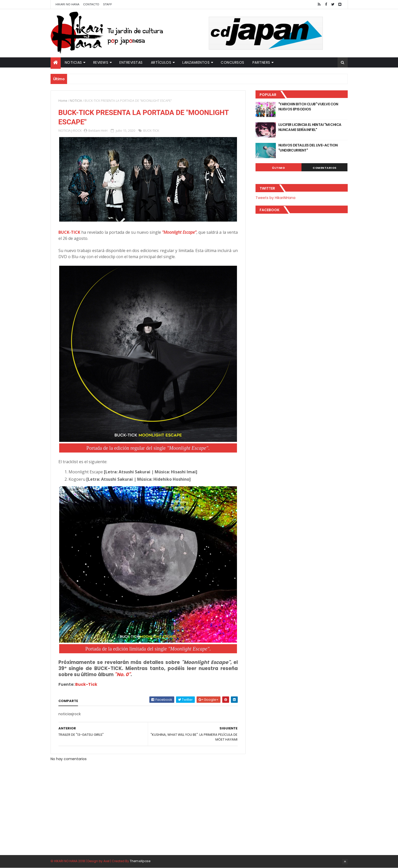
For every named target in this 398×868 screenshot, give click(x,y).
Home (63, 101)
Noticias (73, 62)
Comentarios (325, 168)
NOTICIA (76, 101)
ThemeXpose (140, 861)
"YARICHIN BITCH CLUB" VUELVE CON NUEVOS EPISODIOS (308, 107)
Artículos (161, 62)
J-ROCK (77, 130)
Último (278, 168)
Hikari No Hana (68, 4)
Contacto (91, 4)
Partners (261, 62)
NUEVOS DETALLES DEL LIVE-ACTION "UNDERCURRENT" (308, 148)
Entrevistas (131, 62)
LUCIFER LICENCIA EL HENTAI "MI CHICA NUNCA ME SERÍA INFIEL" (310, 127)
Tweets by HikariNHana (275, 198)
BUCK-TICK (151, 130)
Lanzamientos (196, 62)
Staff (108, 4)
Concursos (233, 62)
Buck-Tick (86, 684)
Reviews (101, 62)
